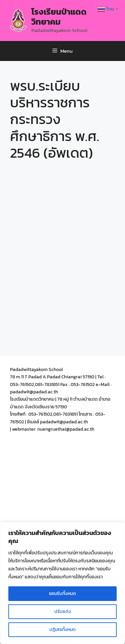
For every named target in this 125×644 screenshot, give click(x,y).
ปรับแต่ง (63, 611)
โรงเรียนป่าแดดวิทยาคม (59, 17)
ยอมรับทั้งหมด (62, 593)
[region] (62, 583)
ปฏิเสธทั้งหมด (62, 629)
